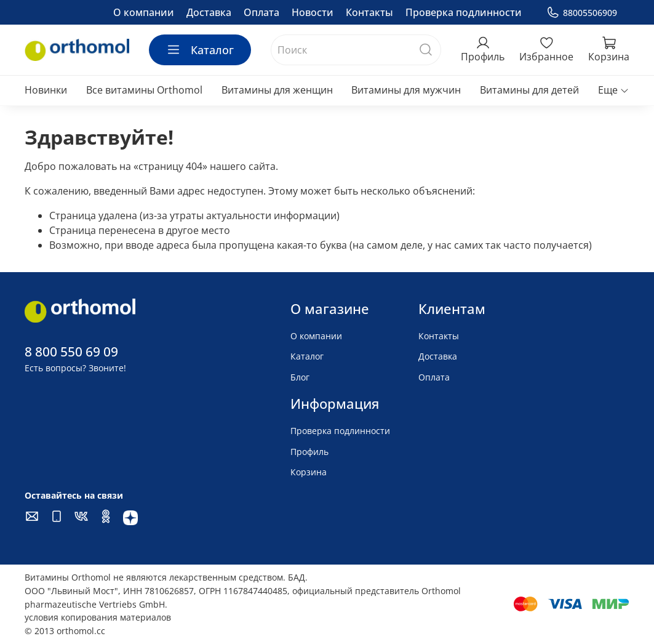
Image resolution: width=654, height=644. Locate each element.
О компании (144, 12)
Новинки (46, 90)
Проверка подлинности (464, 12)
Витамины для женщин (277, 90)
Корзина (309, 472)
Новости (313, 12)
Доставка (209, 12)
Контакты (369, 12)
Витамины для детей (529, 90)
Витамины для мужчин (406, 90)
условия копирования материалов (98, 617)
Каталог (200, 50)
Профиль (309, 452)
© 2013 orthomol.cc (65, 631)
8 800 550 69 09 (71, 352)
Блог (300, 377)
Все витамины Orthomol (144, 90)
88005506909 (582, 13)
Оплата (261, 12)
